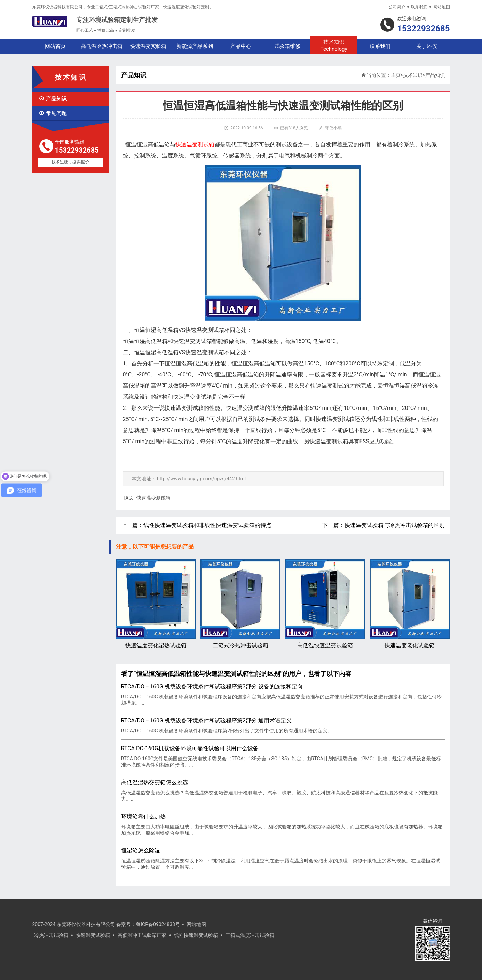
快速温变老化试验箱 (410, 604)
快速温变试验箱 (93, 935)
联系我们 (419, 7)
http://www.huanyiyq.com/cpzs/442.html (201, 479)
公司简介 (397, 7)
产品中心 (241, 46)
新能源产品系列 (195, 46)
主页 (396, 75)
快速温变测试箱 (153, 498)
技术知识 (334, 46)
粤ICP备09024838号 (158, 924)
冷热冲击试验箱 (51, 935)
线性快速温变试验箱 (196, 935)
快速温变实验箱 (148, 46)
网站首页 (55, 46)
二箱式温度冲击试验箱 (250, 935)
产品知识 (53, 99)
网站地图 (442, 7)
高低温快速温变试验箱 (325, 604)
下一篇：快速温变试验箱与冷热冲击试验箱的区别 (384, 525)
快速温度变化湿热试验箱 (156, 604)
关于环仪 (427, 46)
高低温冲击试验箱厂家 (142, 935)
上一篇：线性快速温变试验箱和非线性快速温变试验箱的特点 (196, 525)
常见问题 (53, 113)
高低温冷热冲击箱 (102, 46)
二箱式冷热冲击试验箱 (240, 604)
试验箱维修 (287, 46)
